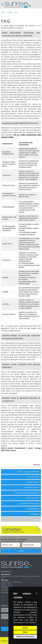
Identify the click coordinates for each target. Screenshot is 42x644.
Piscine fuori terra (32, 487)
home (3, 12)
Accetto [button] (25, 628)
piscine (10, 12)
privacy (3, 597)
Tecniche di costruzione (30, 503)
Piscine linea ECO (32, 498)
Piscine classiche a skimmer (28, 472)
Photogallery (34, 514)
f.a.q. (16, 12)
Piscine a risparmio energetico (27, 493)
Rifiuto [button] (25, 632)
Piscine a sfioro (33, 477)
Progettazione (34, 509)
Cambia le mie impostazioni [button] (25, 636)
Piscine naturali (33, 482)
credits (3, 600)
